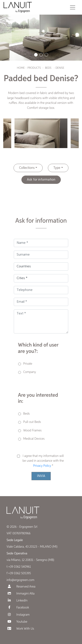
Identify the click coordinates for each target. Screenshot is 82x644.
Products (34, 68)
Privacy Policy (42, 466)
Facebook (18, 607)
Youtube (17, 622)
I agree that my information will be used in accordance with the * (43, 461)
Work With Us (20, 629)
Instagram (18, 615)
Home (21, 68)
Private (28, 364)
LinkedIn (17, 600)
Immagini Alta (21, 594)
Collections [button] (27, 168)
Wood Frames (32, 431)
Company (30, 372)
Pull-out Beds (32, 422)
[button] (36, 55)
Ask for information (41, 180)
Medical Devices (34, 439)
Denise (60, 68)
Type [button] (57, 168)
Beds (48, 68)
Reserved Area (21, 587)
